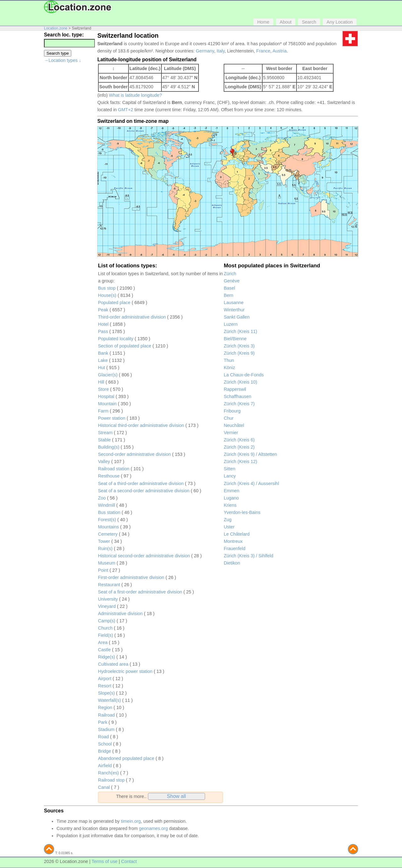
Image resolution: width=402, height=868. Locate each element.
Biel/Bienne (235, 339)
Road (103, 737)
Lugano (231, 498)
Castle (104, 650)
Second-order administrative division (134, 454)
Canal (104, 787)
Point (103, 570)
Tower (104, 541)
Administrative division (120, 614)
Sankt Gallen (236, 317)
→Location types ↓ (62, 60)
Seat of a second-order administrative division (144, 491)
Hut (101, 368)
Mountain (107, 404)
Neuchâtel (234, 425)
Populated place (114, 303)
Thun (229, 360)
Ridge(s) (106, 657)
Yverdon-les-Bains (242, 512)
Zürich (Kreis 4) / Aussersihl (251, 483)
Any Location (340, 22)
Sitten (229, 469)
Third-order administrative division (132, 317)
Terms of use (105, 861)
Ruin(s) (105, 549)
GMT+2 (126, 110)
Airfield (105, 766)
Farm (103, 411)
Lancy (230, 476)
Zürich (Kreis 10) (240, 382)
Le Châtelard (236, 534)
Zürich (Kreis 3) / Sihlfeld (248, 556)
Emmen (231, 491)
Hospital (106, 396)
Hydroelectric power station (125, 671)
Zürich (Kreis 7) (239, 404)
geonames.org (153, 828)
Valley (104, 461)
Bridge (105, 751)
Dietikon (232, 563)
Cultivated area (113, 664)
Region (105, 707)
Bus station (109, 512)
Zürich (230, 274)
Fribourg (232, 411)
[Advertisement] (69, 161)
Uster (229, 527)
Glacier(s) (108, 375)
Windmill (106, 505)
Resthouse (109, 476)
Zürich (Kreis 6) (239, 440)
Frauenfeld (234, 549)
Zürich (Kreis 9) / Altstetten (250, 454)
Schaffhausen (237, 396)
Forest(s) (107, 520)
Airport (105, 679)
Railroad (106, 715)
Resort (105, 686)
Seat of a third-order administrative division (141, 483)
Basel (229, 288)
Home (263, 22)
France (263, 51)
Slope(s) (106, 693)
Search (309, 22)
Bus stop (107, 288)
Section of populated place (125, 346)
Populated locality (116, 339)
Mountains (108, 527)
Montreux (233, 541)
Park (103, 722)
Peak (103, 310)
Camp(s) (107, 621)
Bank (103, 353)
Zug (228, 520)
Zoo (102, 498)
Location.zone (56, 28)
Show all (176, 796)
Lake (103, 360)
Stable (104, 440)
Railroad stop (111, 780)
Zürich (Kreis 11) (240, 331)
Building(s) (109, 447)
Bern (228, 295)
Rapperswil (235, 389)
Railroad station (114, 469)
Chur (228, 418)
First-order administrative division (131, 577)
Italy (221, 51)
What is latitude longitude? (136, 95)
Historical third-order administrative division (141, 425)
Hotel (103, 324)
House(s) (107, 295)
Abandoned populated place (126, 758)
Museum (107, 563)
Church (105, 628)
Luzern (231, 324)
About (286, 22)
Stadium (106, 729)
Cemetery (108, 534)
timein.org (131, 821)
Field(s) (106, 635)
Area (103, 642)
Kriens (230, 505)
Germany (205, 51)
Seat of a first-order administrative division (140, 592)
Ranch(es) (108, 773)
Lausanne (234, 303)
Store (103, 389)
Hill (101, 382)
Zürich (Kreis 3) (239, 346)
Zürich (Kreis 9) (239, 353)
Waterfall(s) (109, 700)
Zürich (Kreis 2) (239, 447)
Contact (129, 861)
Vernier (231, 433)
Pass (103, 331)
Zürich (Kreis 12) (240, 461)
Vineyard (107, 606)
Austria (280, 51)
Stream (105, 433)
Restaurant (109, 585)
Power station (112, 418)
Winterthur (234, 310)
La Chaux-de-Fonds (244, 375)
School (105, 744)
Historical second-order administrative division (144, 556)
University (108, 599)
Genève (231, 281)
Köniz (229, 368)
